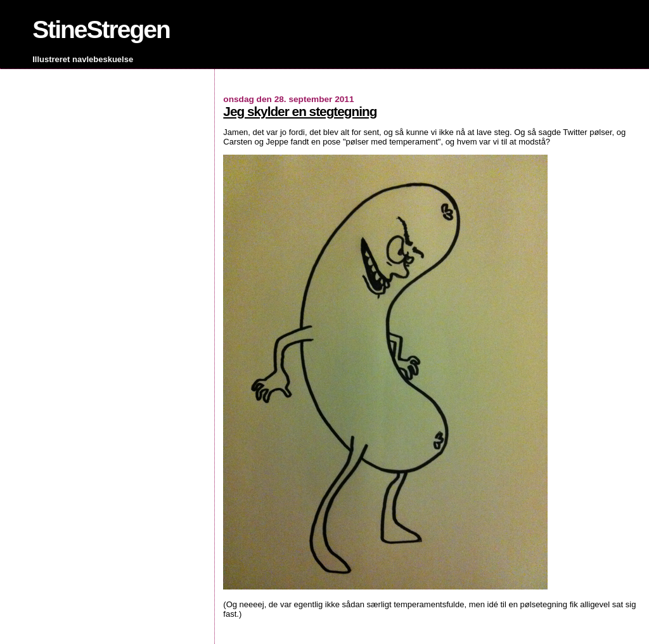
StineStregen (101, 29)
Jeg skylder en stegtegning (300, 111)
